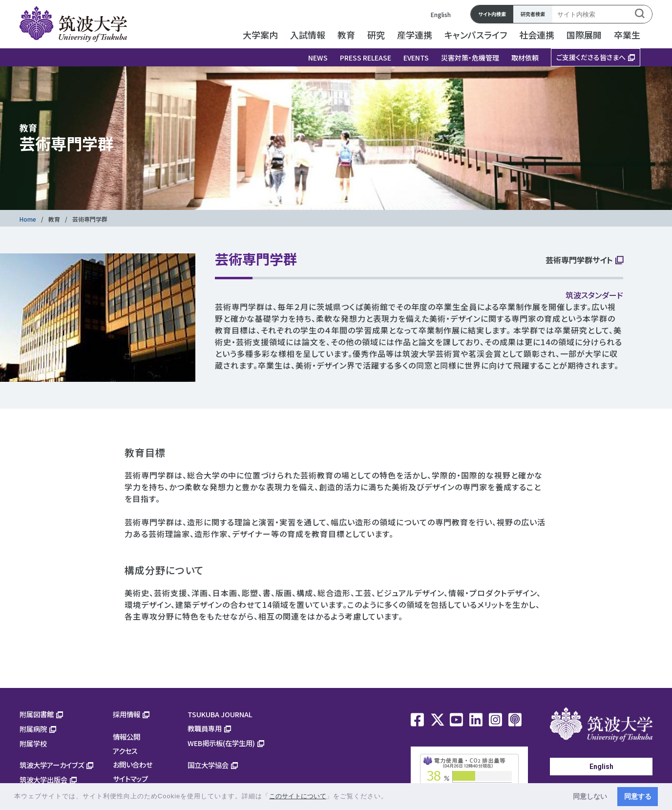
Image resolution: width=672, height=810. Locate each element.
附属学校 (33, 743)
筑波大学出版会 (43, 779)
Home (28, 219)
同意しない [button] (590, 796)
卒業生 (627, 35)
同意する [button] (638, 796)
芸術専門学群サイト (579, 260)
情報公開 (126, 737)
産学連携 (415, 35)
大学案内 (260, 35)
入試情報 (308, 35)
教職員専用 (205, 728)
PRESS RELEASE (366, 58)
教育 (346, 35)
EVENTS (416, 58)
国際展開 (584, 35)
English (441, 14)
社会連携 (537, 35)
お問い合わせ (133, 764)
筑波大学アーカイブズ (52, 765)
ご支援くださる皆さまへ (591, 57)
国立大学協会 (208, 765)
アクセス (125, 751)
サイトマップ (130, 779)
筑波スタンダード (594, 295)
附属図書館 (37, 714)
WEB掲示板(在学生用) (221, 743)
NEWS (318, 58)
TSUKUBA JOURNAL (220, 714)
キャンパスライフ (476, 35)
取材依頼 (525, 58)
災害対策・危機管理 (470, 58)
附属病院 (33, 729)
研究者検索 (533, 14)
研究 (376, 35)
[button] (391, 797)
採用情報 (126, 714)
